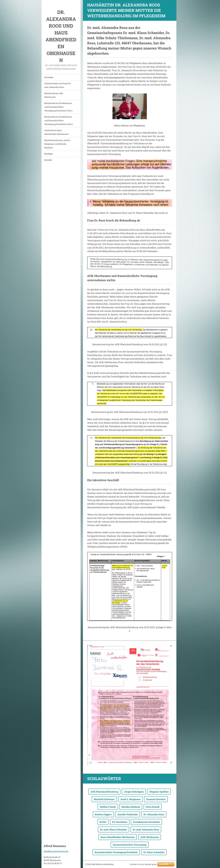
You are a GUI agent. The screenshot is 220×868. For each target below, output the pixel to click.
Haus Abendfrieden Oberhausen (118, 837)
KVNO (103, 822)
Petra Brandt (153, 807)
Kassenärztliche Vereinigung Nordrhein (116, 852)
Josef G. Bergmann (130, 799)
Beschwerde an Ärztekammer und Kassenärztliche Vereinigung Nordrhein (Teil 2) (58, 120)
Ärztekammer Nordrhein (146, 822)
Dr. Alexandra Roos (154, 814)
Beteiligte (49, 154)
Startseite (49, 77)
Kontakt (48, 160)
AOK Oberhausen (150, 837)
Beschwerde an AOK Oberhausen (54, 95)
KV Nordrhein (120, 822)
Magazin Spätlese (159, 792)
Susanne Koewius (156, 799)
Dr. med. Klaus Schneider (114, 829)
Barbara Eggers (103, 814)
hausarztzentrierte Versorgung (130, 845)
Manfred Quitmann (104, 799)
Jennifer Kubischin (128, 814)
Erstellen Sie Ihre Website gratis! (143, 864)
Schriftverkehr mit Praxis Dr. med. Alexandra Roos (58, 85)
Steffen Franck (108, 807)
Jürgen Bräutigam (134, 792)
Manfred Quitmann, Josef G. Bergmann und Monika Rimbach (57, 144)
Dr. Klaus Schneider (154, 852)
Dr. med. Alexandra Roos (146, 829)
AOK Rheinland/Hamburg (104, 792)
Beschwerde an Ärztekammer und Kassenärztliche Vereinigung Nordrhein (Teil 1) (58, 107)
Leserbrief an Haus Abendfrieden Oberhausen (56, 132)
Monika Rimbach (131, 807)
